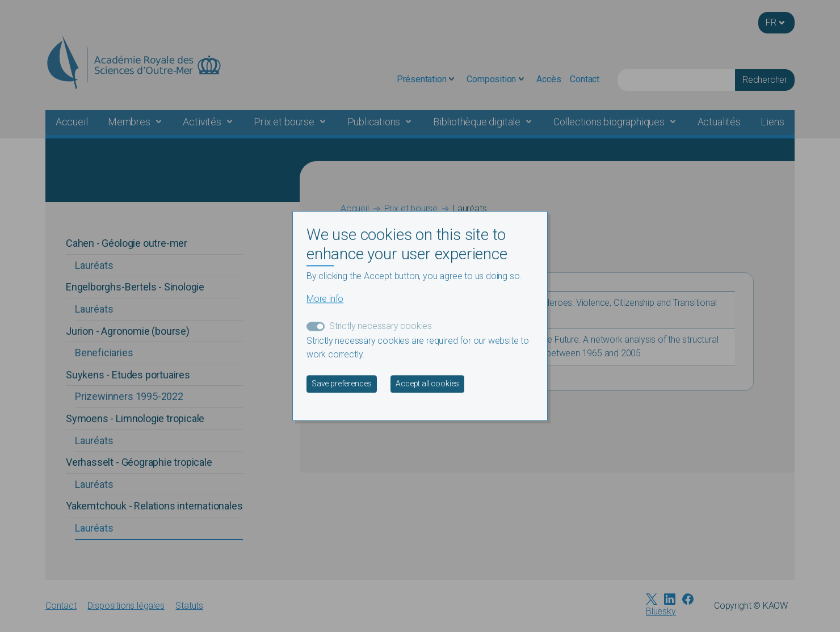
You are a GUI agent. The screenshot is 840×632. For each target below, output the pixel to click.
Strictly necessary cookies (381, 326)
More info (325, 299)
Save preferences (342, 384)
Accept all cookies (427, 384)
